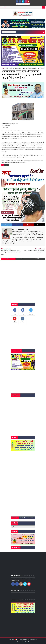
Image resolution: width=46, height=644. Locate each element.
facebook (37, 259)
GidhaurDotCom (33, 640)
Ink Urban (20, 640)
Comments (31, 518)
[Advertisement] (23, 271)
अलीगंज (7, 68)
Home (3, 68)
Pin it (29, 225)
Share (18, 225)
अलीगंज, (21, 81)
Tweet (7, 225)
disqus (23, 259)
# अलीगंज (7, 165)
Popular (23, 518)
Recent (15, 518)
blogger (8, 259)
